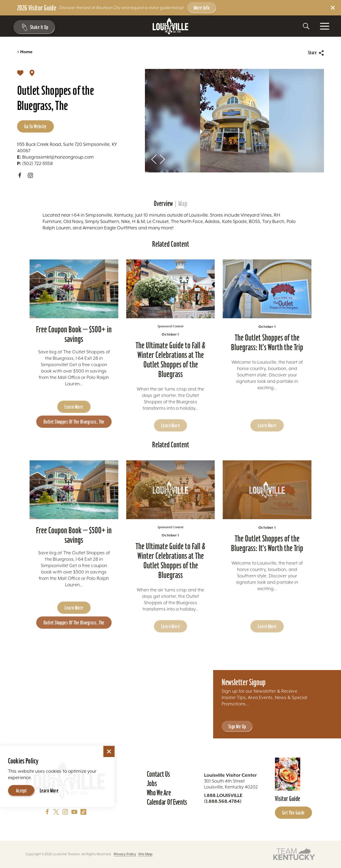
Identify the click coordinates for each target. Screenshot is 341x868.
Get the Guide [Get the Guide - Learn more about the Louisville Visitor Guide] (293, 813)
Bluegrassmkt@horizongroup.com (55, 157)
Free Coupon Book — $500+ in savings (74, 349)
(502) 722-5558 (35, 163)
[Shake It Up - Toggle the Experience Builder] (33, 27)
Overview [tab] (163, 204)
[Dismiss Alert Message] (333, 8)
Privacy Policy (125, 854)
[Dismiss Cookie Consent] (109, 751)
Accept (21, 791)
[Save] (20, 73)
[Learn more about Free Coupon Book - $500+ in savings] (74, 304)
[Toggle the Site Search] (306, 26)
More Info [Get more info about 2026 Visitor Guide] (202, 8)
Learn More (49, 791)
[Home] (170, 26)
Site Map (145, 854)
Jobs (152, 783)
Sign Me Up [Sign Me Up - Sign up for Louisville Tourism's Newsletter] (237, 726)
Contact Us (158, 774)
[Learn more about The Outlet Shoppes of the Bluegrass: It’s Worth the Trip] (267, 304)
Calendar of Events (167, 802)
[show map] (32, 73)
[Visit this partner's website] (294, 854)
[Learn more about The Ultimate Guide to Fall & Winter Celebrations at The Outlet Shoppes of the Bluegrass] (171, 304)
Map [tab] (183, 204)
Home (25, 52)
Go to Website (35, 126)
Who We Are (159, 793)
